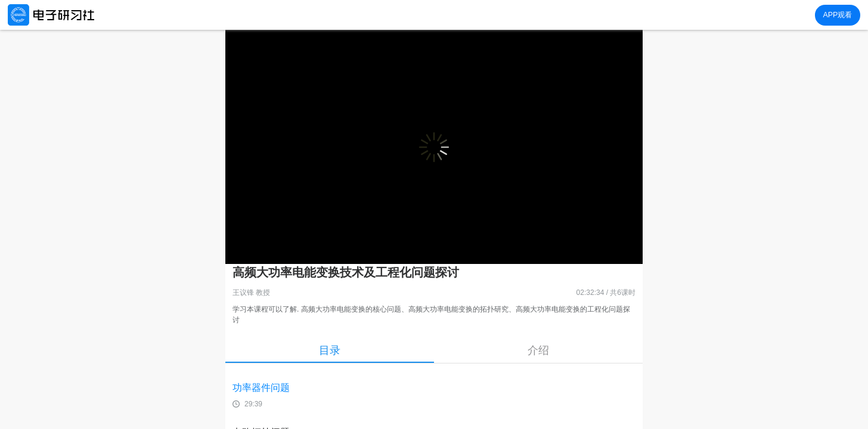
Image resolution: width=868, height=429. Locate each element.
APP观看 (837, 15)
